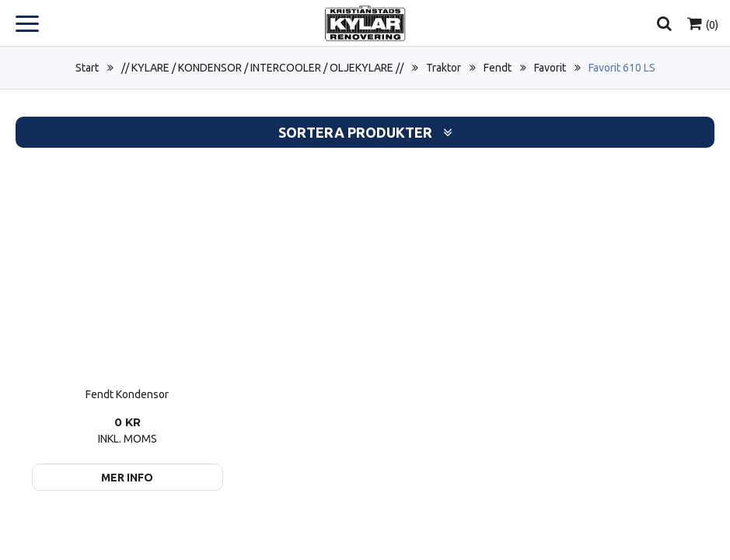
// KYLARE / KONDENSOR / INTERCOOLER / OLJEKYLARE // (262, 68)
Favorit (550, 68)
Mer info (127, 478)
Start (87, 68)
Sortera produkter (365, 133)
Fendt (498, 68)
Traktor (444, 68)
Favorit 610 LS (622, 68)
